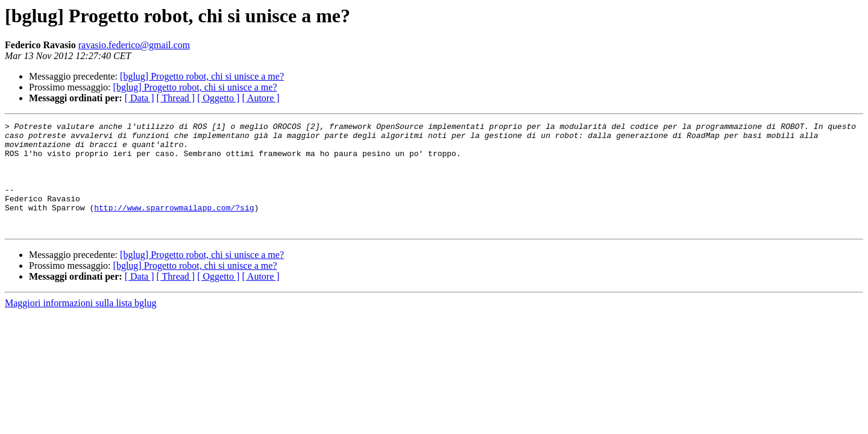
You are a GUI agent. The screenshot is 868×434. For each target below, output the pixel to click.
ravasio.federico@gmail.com (134, 45)
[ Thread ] (176, 98)
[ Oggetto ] (218, 98)
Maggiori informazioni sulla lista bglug (81, 325)
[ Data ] (140, 98)
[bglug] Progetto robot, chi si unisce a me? (202, 76)
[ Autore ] (260, 98)
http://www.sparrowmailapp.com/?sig (174, 225)
